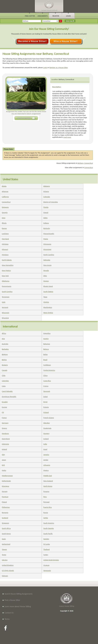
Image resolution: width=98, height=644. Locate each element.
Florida (46, 207)
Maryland (5, 239)
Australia (5, 344)
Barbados (5, 349)
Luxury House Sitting (67, 606)
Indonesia (5, 444)
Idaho (45, 218)
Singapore (5, 523)
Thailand (46, 549)
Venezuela (47, 571)
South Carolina (7, 292)
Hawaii (46, 213)
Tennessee (6, 297)
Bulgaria (5, 365)
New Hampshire (8, 265)
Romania (5, 513)
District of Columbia (51, 202)
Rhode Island (48, 286)
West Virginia (48, 313)
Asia (3, 339)
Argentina (47, 333)
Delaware (5, 207)
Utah (4, 302)
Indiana (46, 223)
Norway (5, 491)
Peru (45, 497)
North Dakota (7, 260)
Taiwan (4, 549)
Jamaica (46, 455)
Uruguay (46, 565)
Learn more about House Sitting (18, 606)
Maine (46, 239)
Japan (4, 460)
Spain (4, 539)
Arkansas (5, 191)
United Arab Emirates (51, 560)
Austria (46, 339)
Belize (45, 354)
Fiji (3, 412)
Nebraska (47, 260)
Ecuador (5, 402)
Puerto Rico (48, 507)
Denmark (47, 391)
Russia (46, 513)
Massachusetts (49, 234)
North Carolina (49, 255)
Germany (5, 423)
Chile (4, 376)
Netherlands (6, 481)
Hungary (46, 434)
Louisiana (5, 234)
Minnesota (47, 244)
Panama (46, 491)
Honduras (5, 434)
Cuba (4, 386)
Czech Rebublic (7, 391)
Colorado (47, 197)
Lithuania (47, 465)
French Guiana (49, 418)
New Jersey (47, 265)
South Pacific (48, 534)
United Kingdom (8, 565)
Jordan (46, 460)
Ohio (45, 276)
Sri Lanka (47, 544)
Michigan (5, 244)
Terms (7, 619)
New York (5, 276)
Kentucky (47, 228)
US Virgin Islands (8, 571)
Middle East (48, 476)
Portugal (46, 502)
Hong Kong (6, 439)
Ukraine (5, 560)
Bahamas (47, 344)
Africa (4, 333)
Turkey (46, 555)
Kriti (3, 465)
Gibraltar (47, 423)
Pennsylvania (7, 286)
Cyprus (46, 386)
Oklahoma (6, 281)
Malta (4, 470)
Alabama (47, 186)
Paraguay (5, 497)
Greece (4, 428)
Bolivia (4, 360)
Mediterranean (7, 476)
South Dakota (48, 292)
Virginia (46, 302)
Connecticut (89, 168)
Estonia (46, 407)
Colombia (5, 381)
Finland (46, 412)
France (4, 418)
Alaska (4, 186)
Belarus (46, 349)
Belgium (5, 354)
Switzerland (6, 544)
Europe (4, 407)
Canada (4, 370)
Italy (3, 455)
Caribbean (47, 365)
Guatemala (47, 428)
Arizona (46, 191)
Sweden (46, 539)
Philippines (6, 507)
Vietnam (5, 576)
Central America (49, 370)
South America (49, 523)
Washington (48, 307)
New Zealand (48, 481)
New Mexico (6, 271)
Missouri (5, 249)
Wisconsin (6, 313)
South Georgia (49, 528)
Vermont (5, 307)
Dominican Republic (9, 397)
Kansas (4, 228)
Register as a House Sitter (59, 68)
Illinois (4, 223)
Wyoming (5, 318)
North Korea (48, 486)
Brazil (45, 360)
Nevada (46, 271)
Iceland (46, 439)
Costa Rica (47, 381)
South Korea (6, 534)
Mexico (46, 470)
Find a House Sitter (12, 600)
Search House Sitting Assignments (18, 594)
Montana (5, 255)
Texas (45, 297)
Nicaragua (5, 486)
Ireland (4, 449)
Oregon (46, 281)
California (5, 197)
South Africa (6, 528)
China (45, 376)
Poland (4, 502)
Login (45, 68)
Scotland (5, 518)
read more (67, 137)
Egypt (45, 402)
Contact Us (9, 613)
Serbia (46, 518)
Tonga (4, 555)
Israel (45, 449)
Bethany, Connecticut (66, 80)
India (45, 444)
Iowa (4, 218)
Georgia (5, 213)
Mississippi (47, 249)
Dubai (45, 397)
